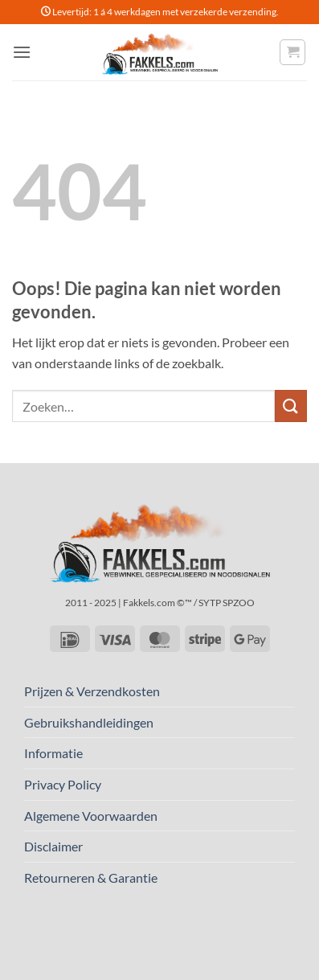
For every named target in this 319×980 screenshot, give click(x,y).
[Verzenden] (291, 406)
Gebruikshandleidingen (89, 722)
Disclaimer (53, 846)
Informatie (53, 753)
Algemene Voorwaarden (91, 816)
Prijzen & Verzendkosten (92, 691)
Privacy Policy (63, 784)
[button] (22, 52)
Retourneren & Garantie (91, 877)
